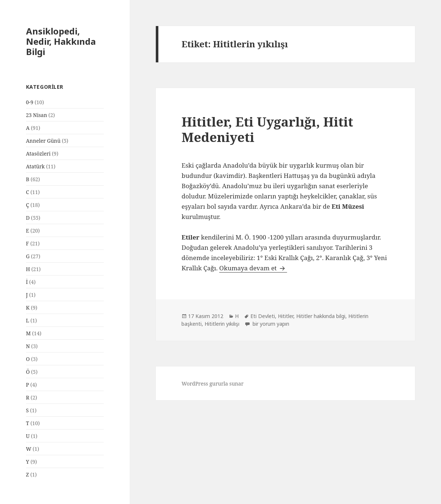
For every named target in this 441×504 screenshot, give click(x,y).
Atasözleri (38, 154)
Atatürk (35, 166)
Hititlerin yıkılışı (222, 324)
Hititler (286, 316)
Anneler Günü (43, 141)
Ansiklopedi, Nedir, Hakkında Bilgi (61, 41)
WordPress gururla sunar (212, 384)
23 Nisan (37, 115)
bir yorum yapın (270, 324)
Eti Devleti (263, 316)
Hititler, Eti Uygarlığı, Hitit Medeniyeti (267, 129)
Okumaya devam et (253, 268)
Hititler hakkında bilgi (321, 316)
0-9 (30, 102)
